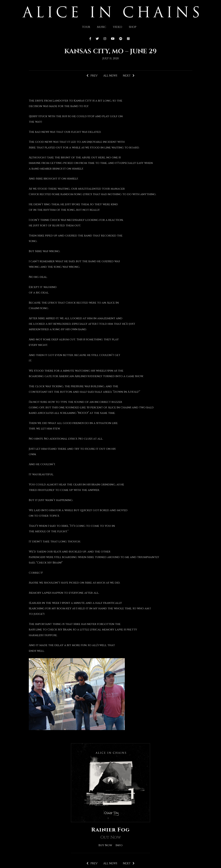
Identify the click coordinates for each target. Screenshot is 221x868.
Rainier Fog (111, 830)
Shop (133, 27)
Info (119, 845)
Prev (92, 76)
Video (118, 27)
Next (129, 76)
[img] (110, 12)
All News (110, 76)
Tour (86, 27)
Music (102, 27)
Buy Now (105, 845)
